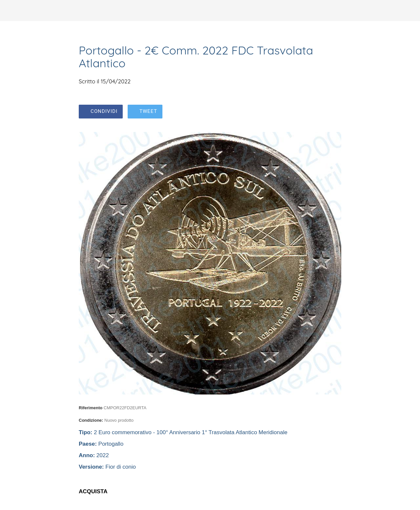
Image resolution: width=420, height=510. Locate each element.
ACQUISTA (93, 491)
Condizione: (91, 420)
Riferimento (91, 408)
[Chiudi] (10, 11)
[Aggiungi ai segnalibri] (333, 112)
